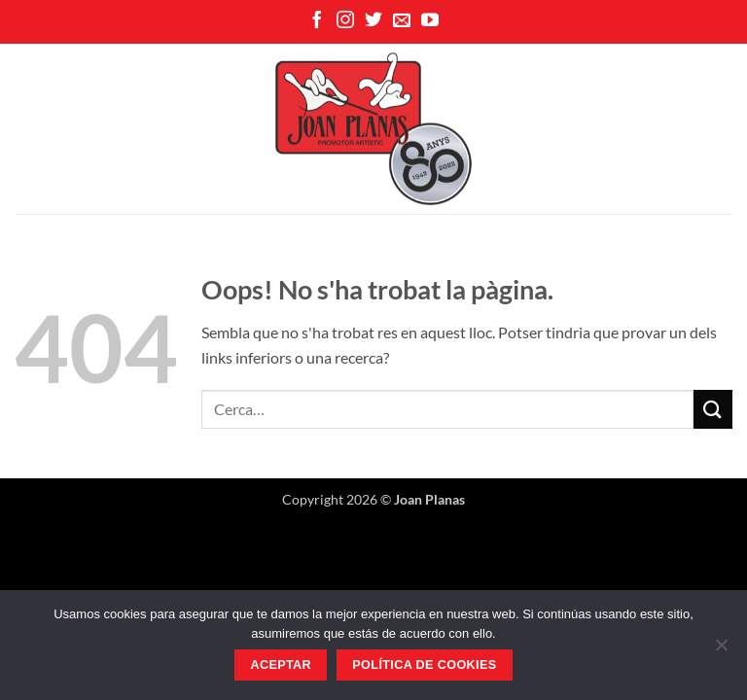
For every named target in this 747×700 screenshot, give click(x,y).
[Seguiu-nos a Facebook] (317, 21)
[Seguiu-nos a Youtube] (430, 21)
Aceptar (281, 665)
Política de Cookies (424, 665)
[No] (721, 650)
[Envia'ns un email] (402, 21)
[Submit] (713, 409)
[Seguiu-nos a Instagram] (345, 21)
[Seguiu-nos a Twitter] (373, 21)
